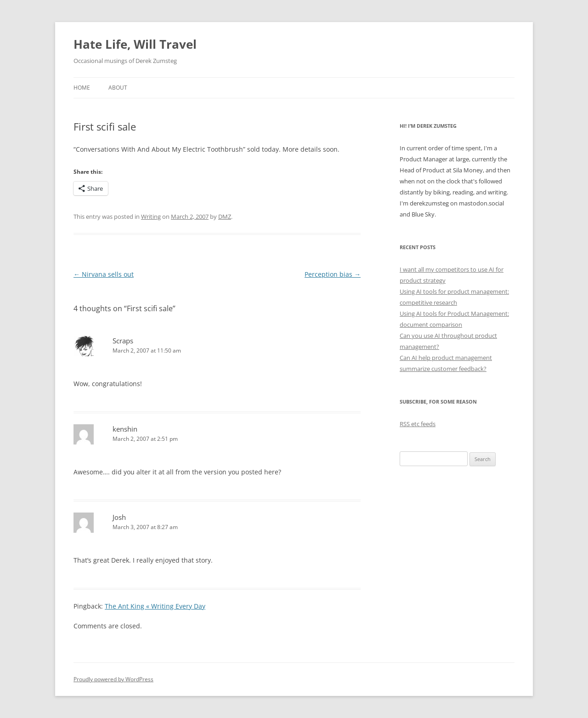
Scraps (123, 341)
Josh (119, 517)
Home (82, 88)
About (118, 88)
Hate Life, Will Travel (135, 44)
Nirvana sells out (104, 274)
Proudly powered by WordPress (113, 679)
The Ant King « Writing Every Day (155, 606)
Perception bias (333, 274)
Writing (151, 217)
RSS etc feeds (418, 424)
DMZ (225, 217)
